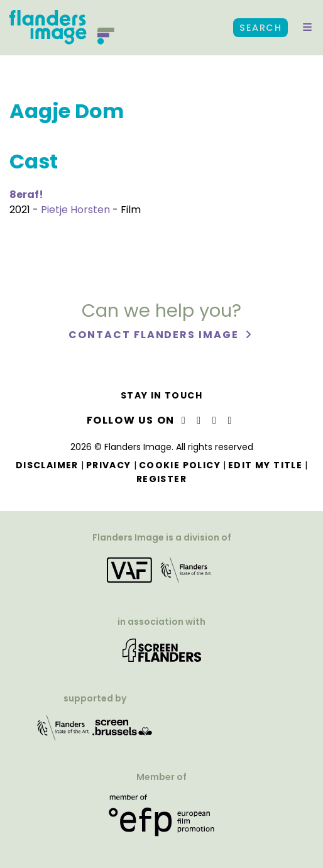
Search (260, 28)
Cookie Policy (180, 465)
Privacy (109, 465)
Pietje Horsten (75, 210)
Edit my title (265, 465)
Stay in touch (161, 395)
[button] (307, 28)
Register (161, 479)
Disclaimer (47, 465)
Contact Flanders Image (155, 335)
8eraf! (26, 195)
